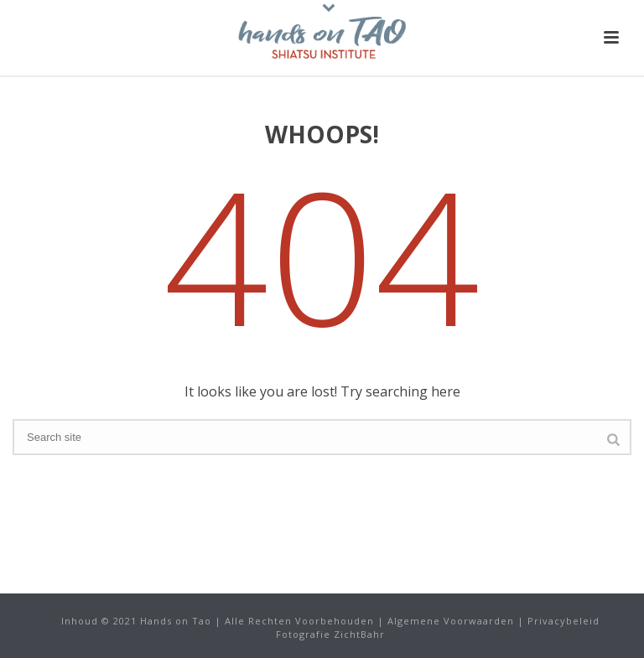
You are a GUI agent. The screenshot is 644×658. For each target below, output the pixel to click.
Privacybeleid (563, 621)
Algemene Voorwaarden (451, 621)
